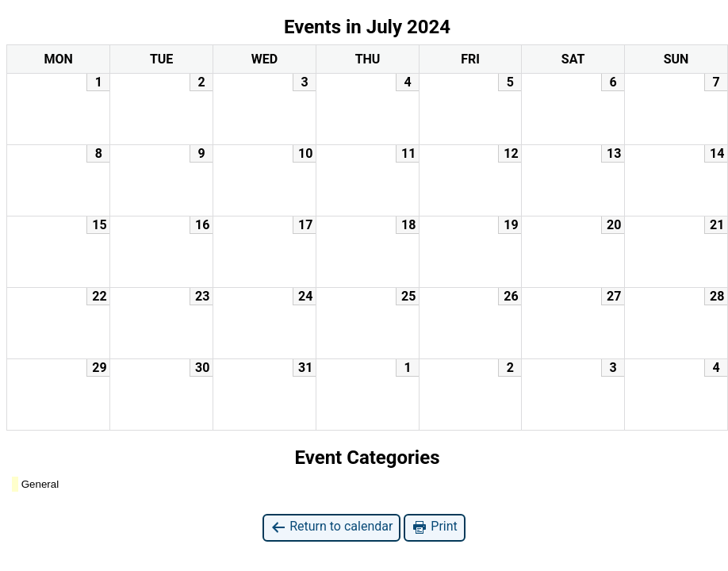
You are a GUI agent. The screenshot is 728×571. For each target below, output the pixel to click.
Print (434, 527)
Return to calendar (331, 527)
